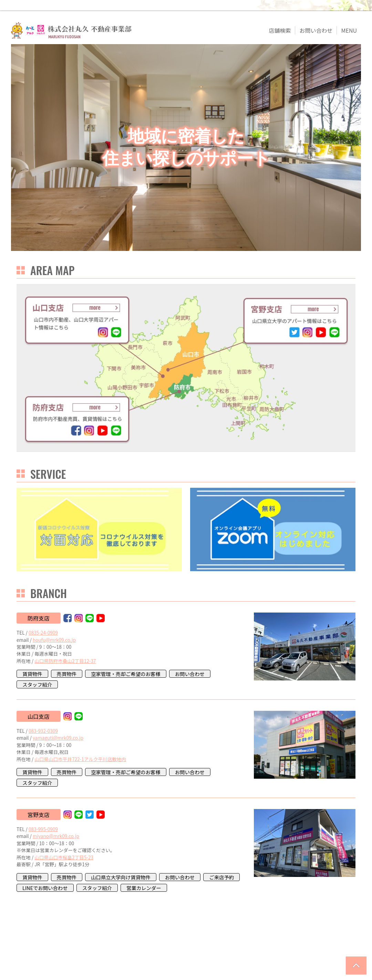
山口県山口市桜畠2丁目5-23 (64, 857)
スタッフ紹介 (37, 684)
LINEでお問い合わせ (45, 888)
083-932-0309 (43, 731)
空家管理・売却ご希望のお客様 (126, 674)
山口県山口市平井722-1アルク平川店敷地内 (80, 759)
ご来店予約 (221, 877)
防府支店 (39, 618)
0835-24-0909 (43, 633)
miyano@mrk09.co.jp (56, 836)
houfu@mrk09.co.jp (54, 640)
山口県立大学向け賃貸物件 (121, 877)
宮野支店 (39, 815)
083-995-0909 (43, 829)
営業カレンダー (144, 888)
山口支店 (39, 716)
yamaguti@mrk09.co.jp (58, 738)
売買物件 (67, 674)
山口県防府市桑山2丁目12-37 (65, 661)
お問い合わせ (190, 674)
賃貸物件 (32, 674)
